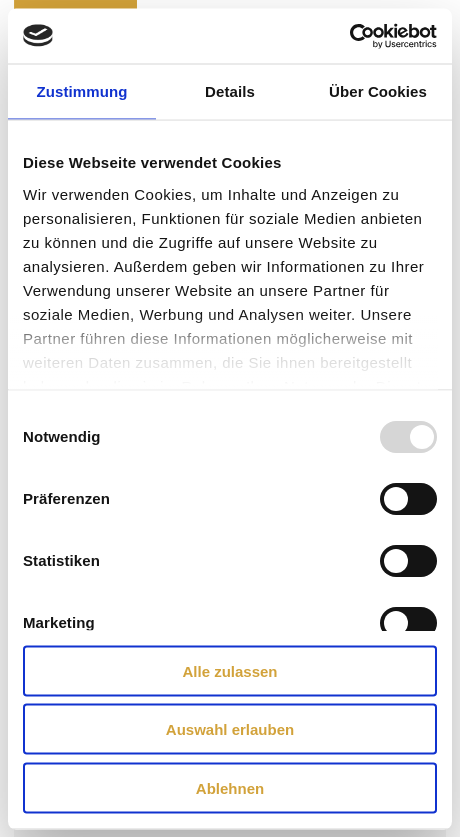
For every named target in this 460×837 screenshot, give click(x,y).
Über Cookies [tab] (378, 91)
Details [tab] (230, 91)
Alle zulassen (229, 670)
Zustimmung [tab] (82, 91)
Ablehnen (230, 787)
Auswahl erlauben (230, 729)
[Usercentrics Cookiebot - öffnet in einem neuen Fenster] (349, 36)
